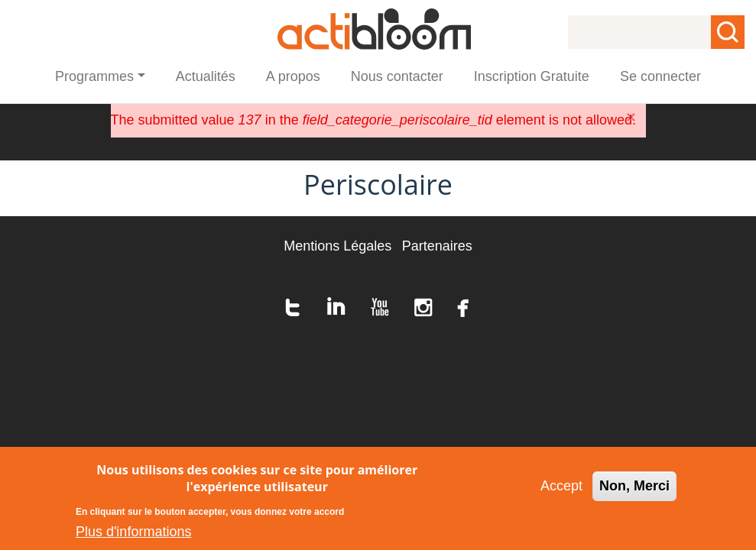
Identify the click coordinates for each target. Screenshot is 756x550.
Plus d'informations (134, 537)
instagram (423, 307)
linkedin (336, 307)
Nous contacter (397, 76)
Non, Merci (634, 490)
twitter (293, 307)
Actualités (206, 76)
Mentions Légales (337, 246)
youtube (380, 307)
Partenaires (437, 246)
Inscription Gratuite (532, 76)
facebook (463, 307)
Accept (561, 490)
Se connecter (660, 76)
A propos (293, 76)
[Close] (631, 118)
